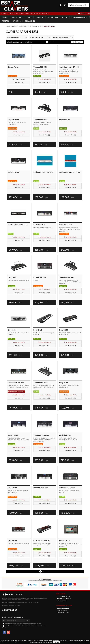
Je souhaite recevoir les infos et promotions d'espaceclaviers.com (23, 624)
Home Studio (18, 17)
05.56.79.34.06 (10, 610)
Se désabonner (7, 628)
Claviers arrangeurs (14, 37)
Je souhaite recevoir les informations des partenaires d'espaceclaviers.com (25, 626)
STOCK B (17, 21)
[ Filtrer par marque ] (37, 37)
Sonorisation (53, 17)
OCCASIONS (30, 21)
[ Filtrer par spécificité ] (61, 37)
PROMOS (6, 21)
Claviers (5, 17)
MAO (29, 17)
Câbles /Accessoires (79, 17)
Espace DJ (39, 17)
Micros (65, 17)
